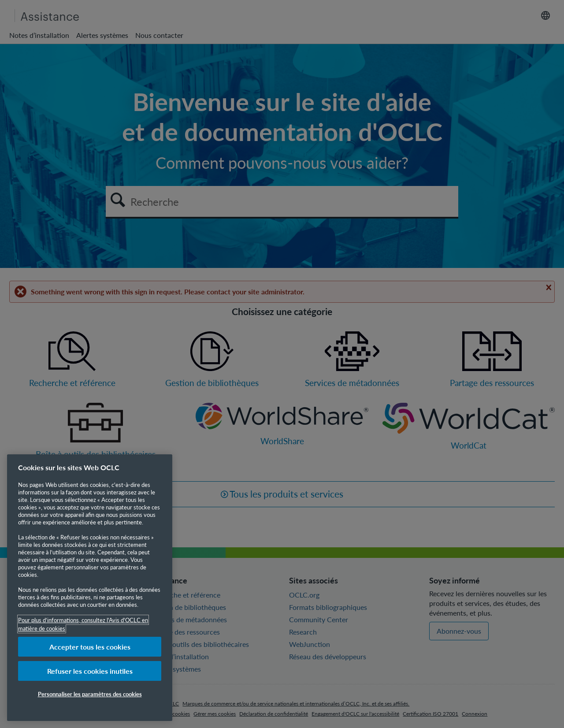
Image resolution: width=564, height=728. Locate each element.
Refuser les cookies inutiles (90, 671)
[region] (90, 588)
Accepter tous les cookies (90, 647)
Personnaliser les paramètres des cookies (90, 694)
